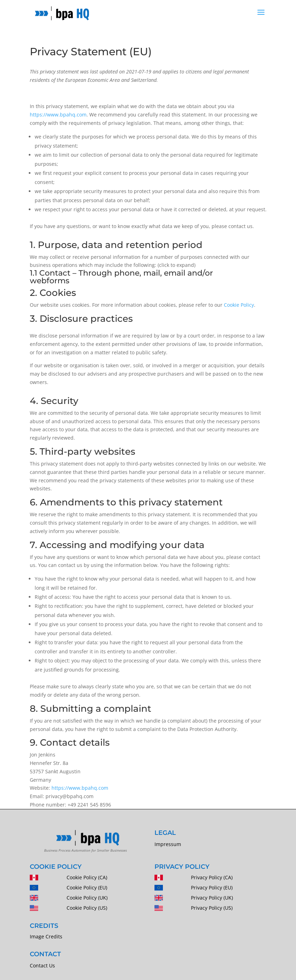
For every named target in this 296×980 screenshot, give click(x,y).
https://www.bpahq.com (58, 115)
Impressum (168, 844)
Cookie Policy (239, 305)
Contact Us (42, 965)
